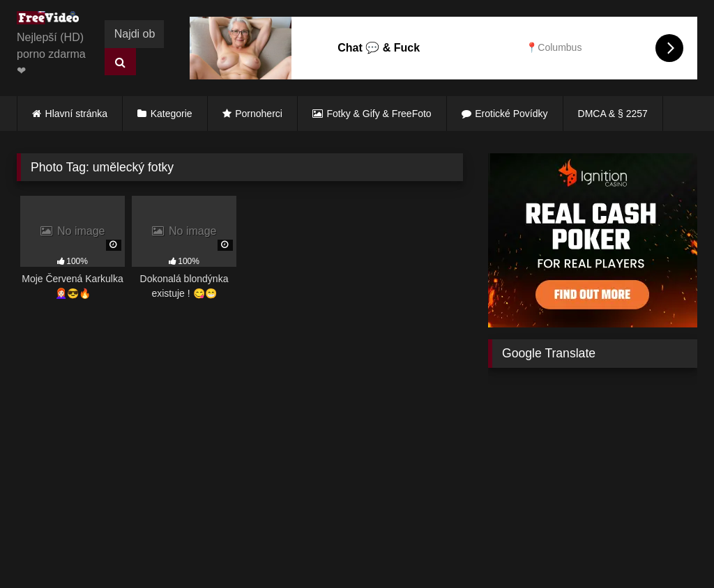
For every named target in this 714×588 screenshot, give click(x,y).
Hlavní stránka (76, 114)
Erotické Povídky (511, 114)
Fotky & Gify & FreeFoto (379, 114)
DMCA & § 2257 (613, 114)
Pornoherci (259, 114)
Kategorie (172, 114)
